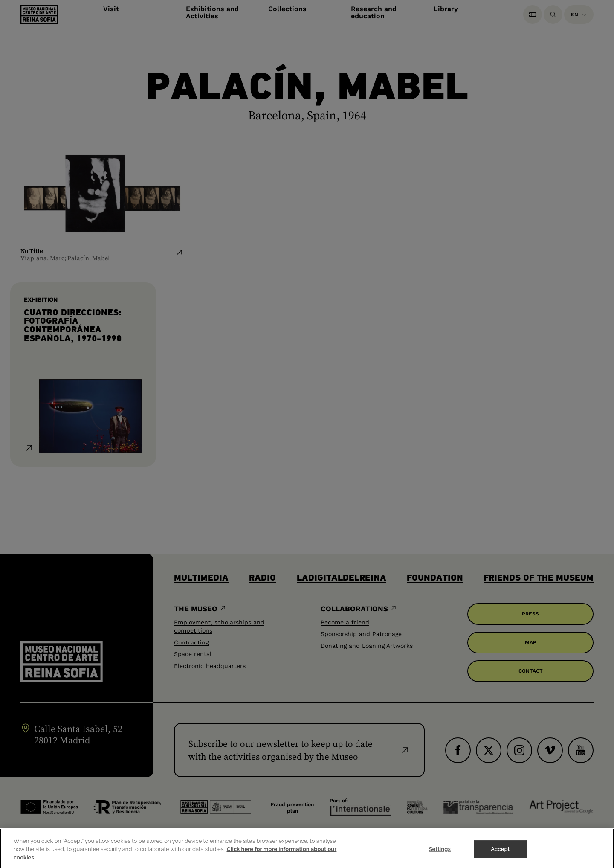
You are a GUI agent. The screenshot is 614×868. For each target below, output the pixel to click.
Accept (500, 853)
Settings (440, 853)
